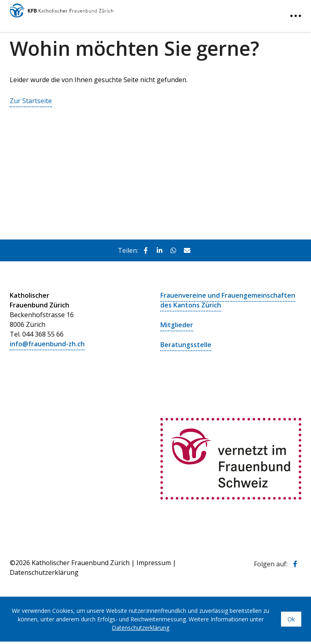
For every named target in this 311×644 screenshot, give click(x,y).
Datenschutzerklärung (141, 626)
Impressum (154, 561)
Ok (291, 618)
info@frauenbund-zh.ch (47, 343)
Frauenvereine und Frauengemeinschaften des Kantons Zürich (228, 300)
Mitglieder (177, 324)
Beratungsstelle (186, 343)
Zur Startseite (31, 101)
